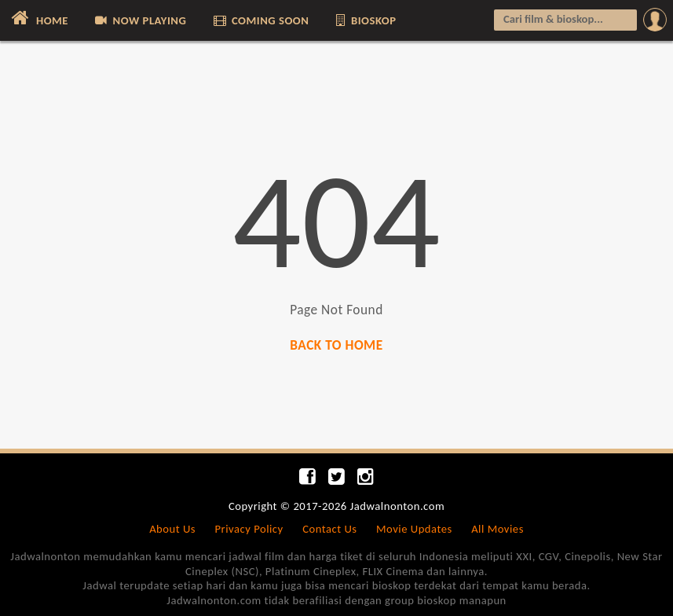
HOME (38, 18)
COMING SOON (260, 20)
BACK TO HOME (336, 345)
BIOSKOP (365, 20)
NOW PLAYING (139, 20)
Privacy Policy (249, 529)
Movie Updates (414, 529)
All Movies (497, 529)
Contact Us (329, 529)
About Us (172, 529)
